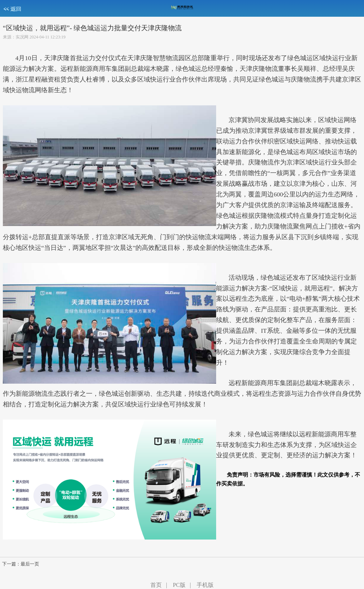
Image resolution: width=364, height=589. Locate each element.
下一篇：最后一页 (21, 564)
